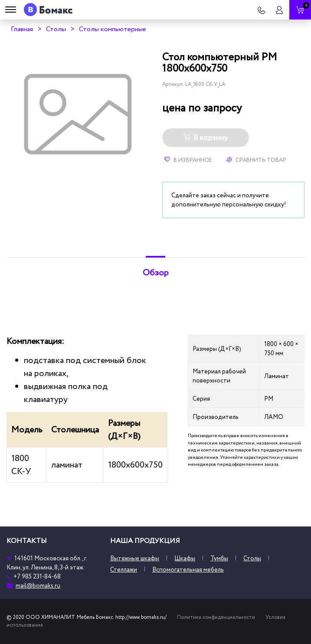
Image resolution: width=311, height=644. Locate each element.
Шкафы (185, 558)
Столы (56, 29)
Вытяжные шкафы (135, 558)
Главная (22, 29)
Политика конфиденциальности (216, 617)
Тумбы (219, 558)
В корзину (205, 138)
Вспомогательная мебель (188, 570)
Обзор (156, 273)
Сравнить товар (256, 160)
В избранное (188, 160)
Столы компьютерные (113, 29)
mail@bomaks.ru (38, 586)
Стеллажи (124, 570)
